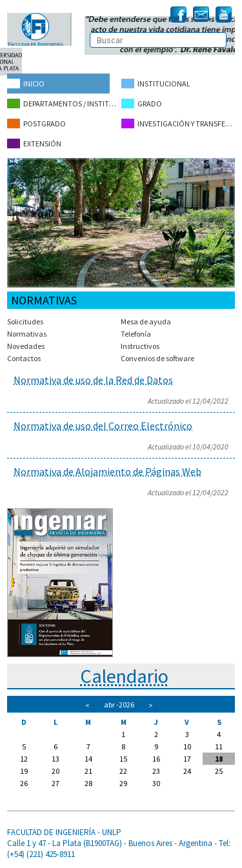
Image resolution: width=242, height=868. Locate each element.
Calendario (124, 676)
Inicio (26, 84)
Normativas (27, 334)
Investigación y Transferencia (178, 123)
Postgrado (36, 123)
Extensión (34, 143)
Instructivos (140, 346)
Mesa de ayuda (146, 321)
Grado (142, 104)
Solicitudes (25, 321)
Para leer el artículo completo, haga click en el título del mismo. (121, 399)
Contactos (24, 358)
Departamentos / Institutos (64, 104)
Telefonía (136, 334)
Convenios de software (157, 358)
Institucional (156, 84)
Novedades (26, 346)
